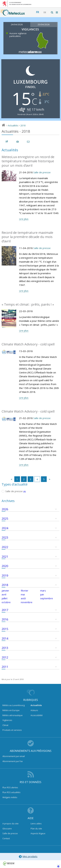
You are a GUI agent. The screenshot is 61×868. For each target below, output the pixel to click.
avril (4, 594)
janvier (5, 591)
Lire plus (24, 219)
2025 (5, 519)
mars (43, 591)
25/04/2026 (44, 24)
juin (42, 594)
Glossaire (7, 829)
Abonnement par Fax (13, 761)
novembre (27, 602)
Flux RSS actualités (11, 792)
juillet (5, 598)
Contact (6, 838)
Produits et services (12, 730)
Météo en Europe (11, 710)
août (23, 598)
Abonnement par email (14, 756)
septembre (47, 598)
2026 (5, 509)
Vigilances (7, 720)
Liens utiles (36, 824)
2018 (23, 125)
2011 (5, 667)
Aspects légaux (38, 833)
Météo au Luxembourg (14, 705)
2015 (5, 629)
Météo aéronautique (13, 715)
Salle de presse (42, 172)
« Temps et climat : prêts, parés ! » (28, 304)
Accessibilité (37, 715)
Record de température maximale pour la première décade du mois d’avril (27, 237)
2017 (5, 610)
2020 (5, 566)
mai (23, 594)
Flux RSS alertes (10, 787)
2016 (5, 619)
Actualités (13, 125)
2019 (5, 575)
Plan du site (36, 829)
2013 (5, 648)
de (45, 12)
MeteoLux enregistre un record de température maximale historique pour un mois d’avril (28, 161)
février (25, 591)
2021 (5, 557)
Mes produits (28, 857)
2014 (5, 638)
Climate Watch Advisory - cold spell (28, 344)
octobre (6, 602)
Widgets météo (10, 797)
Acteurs (34, 710)
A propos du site (10, 824)
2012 (5, 657)
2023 (5, 537)
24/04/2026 (17, 24)
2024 (5, 528)
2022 (5, 547)
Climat (5, 725)
